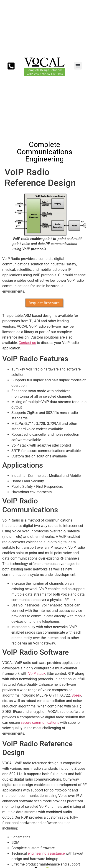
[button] (78, 66)
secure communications (40, 723)
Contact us (27, 343)
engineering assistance (46, 853)
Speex (76, 695)
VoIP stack (37, 674)
